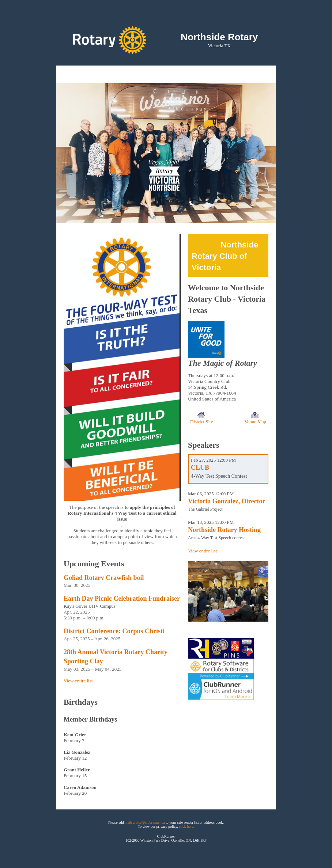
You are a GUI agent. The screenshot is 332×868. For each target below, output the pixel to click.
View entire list (78, 681)
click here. (186, 826)
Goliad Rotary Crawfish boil (104, 578)
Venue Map (255, 422)
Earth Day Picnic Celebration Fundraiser (122, 599)
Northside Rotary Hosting (224, 530)
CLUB (200, 467)
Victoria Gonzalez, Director (227, 501)
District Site (201, 422)
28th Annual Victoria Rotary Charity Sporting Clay (116, 657)
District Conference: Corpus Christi (114, 631)
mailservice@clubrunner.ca (145, 822)
